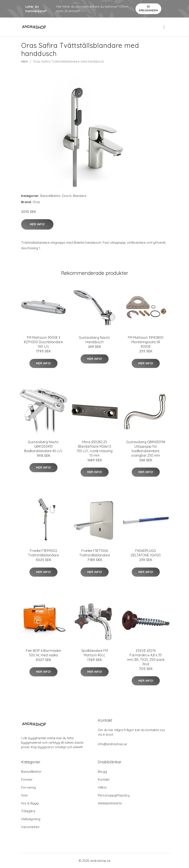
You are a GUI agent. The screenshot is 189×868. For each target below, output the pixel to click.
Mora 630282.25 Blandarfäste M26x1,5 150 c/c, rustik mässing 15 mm (95, 449)
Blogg (102, 772)
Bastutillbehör (50, 196)
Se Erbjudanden (148, 8)
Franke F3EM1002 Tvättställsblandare (43, 553)
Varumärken (30, 827)
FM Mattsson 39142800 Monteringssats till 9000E (146, 342)
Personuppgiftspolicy (114, 795)
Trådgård (28, 811)
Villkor (102, 787)
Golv (25, 795)
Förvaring (28, 787)
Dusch (67, 196)
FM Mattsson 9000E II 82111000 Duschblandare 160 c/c (43, 342)
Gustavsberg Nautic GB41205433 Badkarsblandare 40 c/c (43, 446)
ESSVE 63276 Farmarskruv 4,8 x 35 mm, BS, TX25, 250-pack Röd (146, 657)
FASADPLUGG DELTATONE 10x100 (146, 553)
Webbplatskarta (110, 803)
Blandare (80, 196)
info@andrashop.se (112, 744)
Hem (25, 61)
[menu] (164, 27)
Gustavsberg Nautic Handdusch (94, 340)
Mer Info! (37, 224)
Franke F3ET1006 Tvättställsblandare (95, 553)
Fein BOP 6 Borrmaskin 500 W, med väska (43, 653)
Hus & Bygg (30, 803)
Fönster (27, 779)
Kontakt (104, 779)
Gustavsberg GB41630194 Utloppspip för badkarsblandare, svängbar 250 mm (146, 449)
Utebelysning (31, 819)
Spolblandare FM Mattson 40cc (95, 653)
